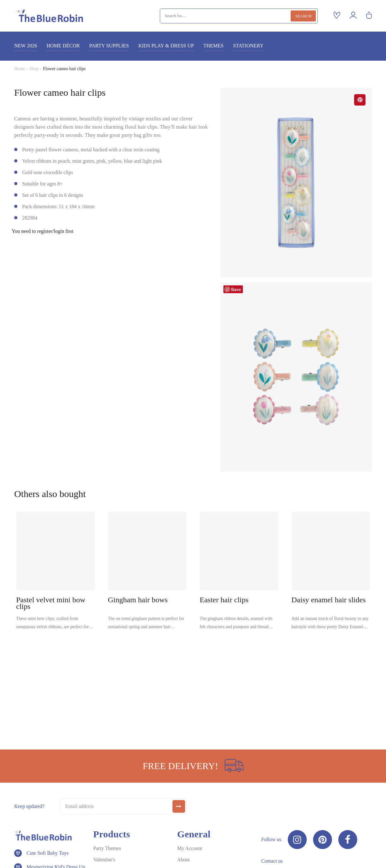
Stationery (248, 46)
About (184, 860)
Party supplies (109, 46)
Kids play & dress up (166, 46)
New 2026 (26, 46)
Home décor (63, 46)
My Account (190, 848)
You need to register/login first (43, 231)
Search (303, 16)
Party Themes (107, 848)
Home (20, 69)
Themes (214, 46)
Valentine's (104, 860)
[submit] (179, 806)
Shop (34, 69)
